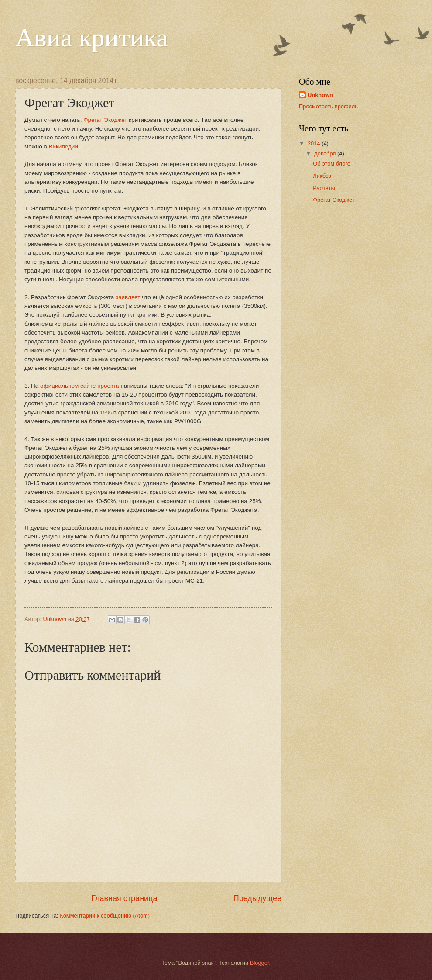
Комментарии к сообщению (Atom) (105, 916)
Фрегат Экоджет (105, 120)
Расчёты (324, 188)
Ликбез (322, 176)
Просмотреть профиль (328, 106)
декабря (326, 154)
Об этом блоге (332, 164)
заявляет (128, 297)
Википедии (63, 147)
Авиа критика (92, 38)
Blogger (260, 963)
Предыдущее (257, 898)
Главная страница (124, 898)
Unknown (320, 95)
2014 (315, 143)
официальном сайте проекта (80, 386)
